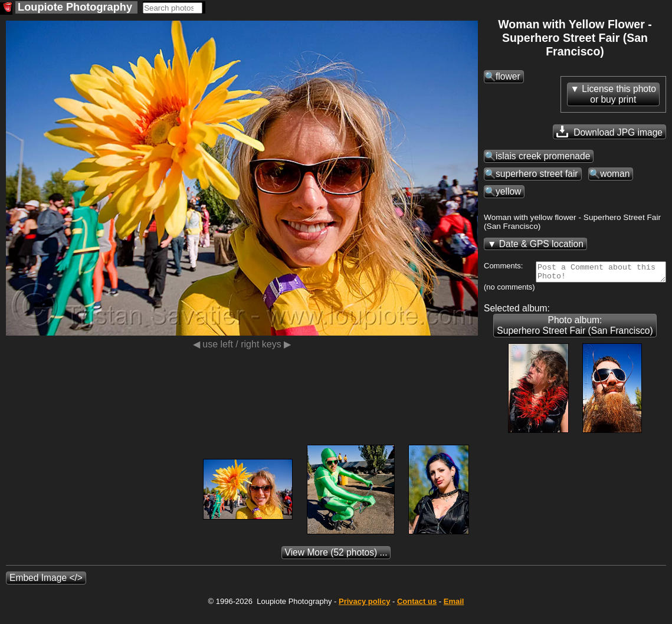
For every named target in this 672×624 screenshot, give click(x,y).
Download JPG (609, 132)
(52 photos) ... (336, 565)
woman (615, 174)
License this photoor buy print (619, 94)
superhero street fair (537, 174)
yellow (508, 191)
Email (454, 614)
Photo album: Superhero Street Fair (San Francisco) (575, 338)
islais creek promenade (543, 156)
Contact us (417, 614)
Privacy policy (364, 614)
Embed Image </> (46, 590)
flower (508, 76)
